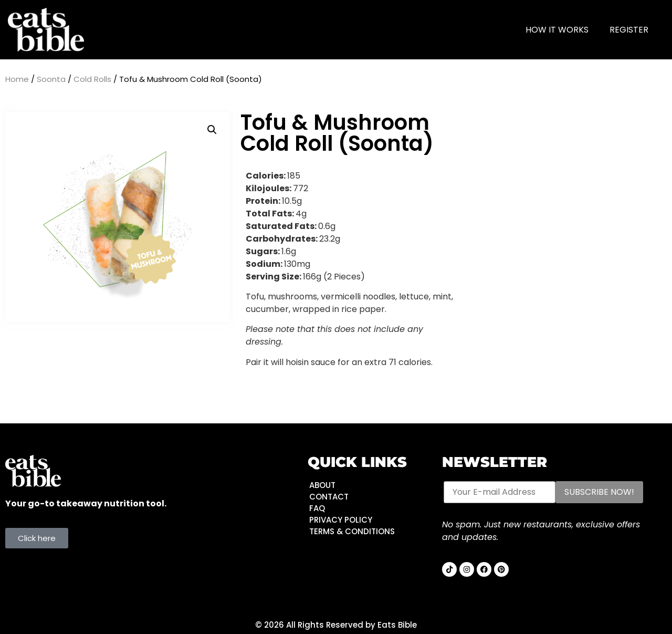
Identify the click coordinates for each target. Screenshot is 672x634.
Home (17, 79)
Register (629, 30)
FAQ (317, 508)
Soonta (51, 79)
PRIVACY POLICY (341, 520)
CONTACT (329, 497)
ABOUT (322, 485)
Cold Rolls (92, 79)
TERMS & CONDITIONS (352, 531)
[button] (212, 130)
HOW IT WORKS (557, 30)
